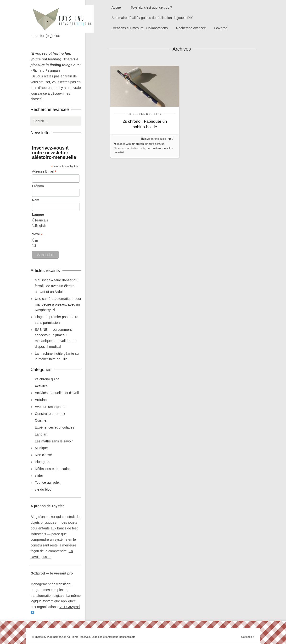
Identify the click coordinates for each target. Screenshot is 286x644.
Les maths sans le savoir (54, 441)
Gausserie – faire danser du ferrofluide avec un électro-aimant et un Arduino (56, 286)
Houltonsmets (127, 637)
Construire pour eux (50, 414)
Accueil (117, 7)
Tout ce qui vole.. (48, 482)
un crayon (138, 144)
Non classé (43, 455)
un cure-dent (153, 144)
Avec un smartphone (50, 407)
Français (42, 220)
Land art (41, 434)
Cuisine (40, 420)
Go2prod (221, 28)
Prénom (38, 186)
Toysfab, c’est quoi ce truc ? (151, 7)
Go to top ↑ (248, 637)
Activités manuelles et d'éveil (57, 393)
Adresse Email (44, 171)
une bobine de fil (136, 148)
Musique (41, 448)
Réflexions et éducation (53, 469)
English (41, 226)
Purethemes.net (56, 637)
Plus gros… (44, 462)
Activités (41, 386)
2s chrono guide (157, 139)
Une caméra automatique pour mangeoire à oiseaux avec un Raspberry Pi (58, 304)
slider (39, 476)
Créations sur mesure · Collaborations (140, 28)
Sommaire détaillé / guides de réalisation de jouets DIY (152, 18)
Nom (36, 200)
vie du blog (43, 489)
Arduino (41, 400)
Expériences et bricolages (55, 427)
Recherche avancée (191, 28)
